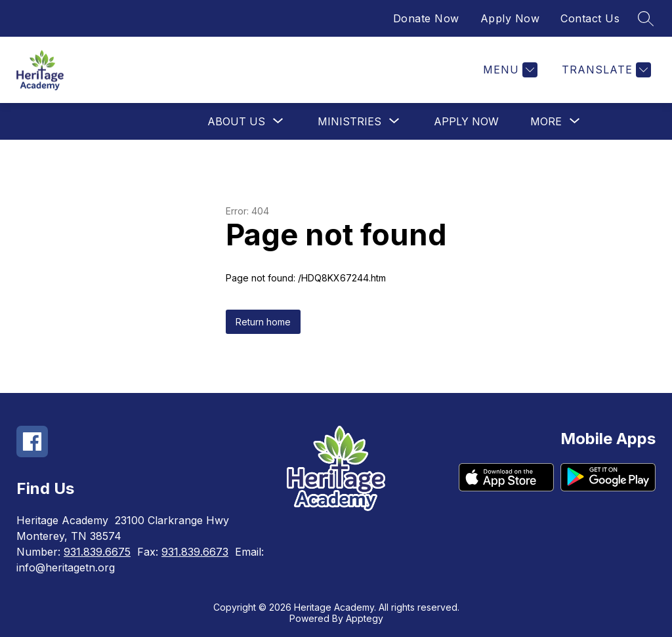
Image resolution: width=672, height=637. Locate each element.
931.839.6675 (97, 552)
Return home (263, 322)
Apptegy (365, 618)
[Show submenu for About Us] (236, 121)
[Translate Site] (605, 70)
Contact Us (590, 18)
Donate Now (426, 18)
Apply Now (510, 18)
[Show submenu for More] (546, 121)
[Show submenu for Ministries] (349, 121)
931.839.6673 (195, 552)
